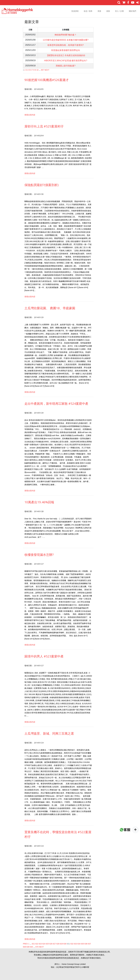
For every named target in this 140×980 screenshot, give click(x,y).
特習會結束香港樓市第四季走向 (66, 50)
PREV (25, 944)
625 (47, 944)
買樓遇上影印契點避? (66, 66)
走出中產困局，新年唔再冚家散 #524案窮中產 (56, 403)
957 (42, 70)
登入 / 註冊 (119, 11)
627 (54, 944)
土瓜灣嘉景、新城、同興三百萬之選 (49, 733)
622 (37, 944)
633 (75, 944)
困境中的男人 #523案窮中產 (44, 656)
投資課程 (75, 11)
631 (68, 944)
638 (24, 947)
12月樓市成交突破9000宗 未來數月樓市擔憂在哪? (66, 40)
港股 (108, 11)
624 (44, 944)
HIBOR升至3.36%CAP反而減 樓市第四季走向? (66, 61)
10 (37, 70)
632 (72, 944)
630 (65, 944)
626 (51, 944)
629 (61, 944)
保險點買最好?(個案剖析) (41, 185)
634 (79, 944)
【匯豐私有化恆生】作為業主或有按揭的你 (66, 55)
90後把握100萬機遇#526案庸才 (47, 80)
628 (58, 944)
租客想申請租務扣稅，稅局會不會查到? (66, 45)
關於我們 (133, 11)
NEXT (47, 70)
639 (28, 947)
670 (37, 947)
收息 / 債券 (88, 11)
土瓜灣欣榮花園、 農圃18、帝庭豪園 (50, 308)
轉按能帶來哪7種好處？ (66, 35)
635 (82, 944)
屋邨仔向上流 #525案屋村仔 (44, 126)
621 (33, 944)
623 (40, 944)
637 (89, 944)
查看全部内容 (30, 115)
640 (31, 947)
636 (86, 944)
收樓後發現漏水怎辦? (39, 555)
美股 (99, 11)
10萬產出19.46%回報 (39, 502)
